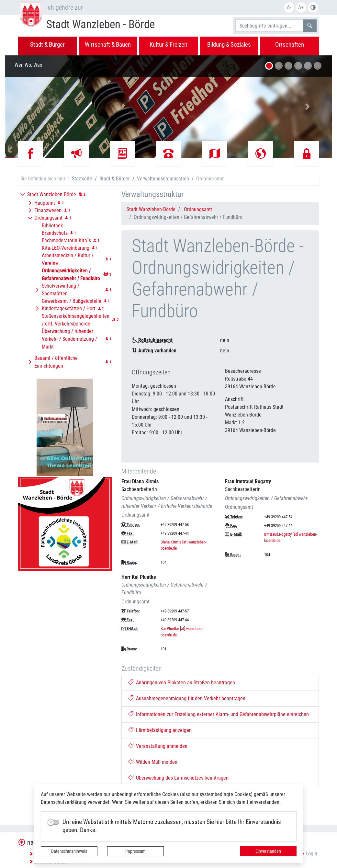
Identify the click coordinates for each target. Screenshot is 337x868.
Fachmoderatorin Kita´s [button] (66, 240)
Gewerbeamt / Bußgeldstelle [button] (72, 301)
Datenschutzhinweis (69, 851)
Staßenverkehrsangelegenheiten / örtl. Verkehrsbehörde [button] (76, 320)
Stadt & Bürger (115, 179)
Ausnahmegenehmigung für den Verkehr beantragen (187, 698)
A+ (301, 7)
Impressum (135, 851)
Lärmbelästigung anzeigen (160, 730)
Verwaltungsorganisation (163, 179)
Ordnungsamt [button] (48, 218)
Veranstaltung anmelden (158, 746)
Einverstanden (268, 851)
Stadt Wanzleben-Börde (151, 209)
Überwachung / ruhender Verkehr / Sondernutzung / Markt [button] (69, 339)
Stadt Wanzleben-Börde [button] (52, 194)
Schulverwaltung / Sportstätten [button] (61, 290)
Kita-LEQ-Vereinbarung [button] (66, 248)
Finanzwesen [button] (48, 210)
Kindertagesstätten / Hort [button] (69, 308)
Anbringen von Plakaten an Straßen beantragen (182, 683)
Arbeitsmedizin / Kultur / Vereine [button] (68, 259)
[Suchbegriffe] (269, 26)
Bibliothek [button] (52, 226)
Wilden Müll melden (153, 762)
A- (289, 7)
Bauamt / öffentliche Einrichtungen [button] (56, 362)
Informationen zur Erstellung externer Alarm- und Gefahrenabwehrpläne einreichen (219, 714)
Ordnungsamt (198, 209)
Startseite (82, 179)
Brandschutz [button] (55, 233)
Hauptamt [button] (45, 203)
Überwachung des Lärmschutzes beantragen (178, 778)
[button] (29, 107)
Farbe (313, 7)
